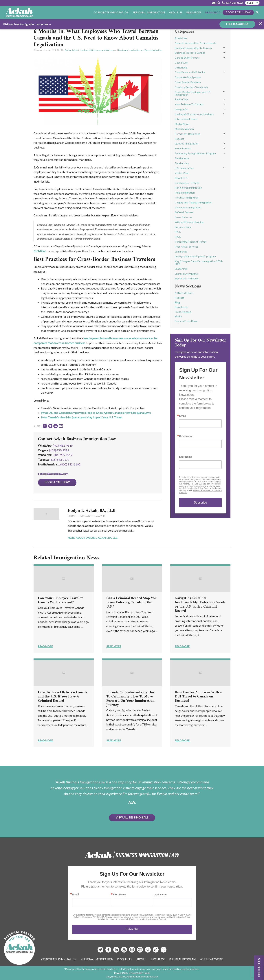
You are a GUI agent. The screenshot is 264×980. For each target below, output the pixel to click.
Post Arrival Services (187, 247)
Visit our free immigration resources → (27, 24)
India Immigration (185, 193)
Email (183, 416)
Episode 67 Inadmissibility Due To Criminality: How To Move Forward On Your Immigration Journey (131, 699)
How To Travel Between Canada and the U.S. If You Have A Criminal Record (63, 697)
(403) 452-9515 (63, 445)
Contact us (259, 968)
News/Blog (213, 12)
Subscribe (200, 503)
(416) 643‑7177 (59, 460)
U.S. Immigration (184, 168)
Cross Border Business (188, 82)
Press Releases (184, 217)
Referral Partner (184, 212)
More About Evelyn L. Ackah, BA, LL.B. (93, 538)
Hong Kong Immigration (188, 188)
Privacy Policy (121, 973)
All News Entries (184, 293)
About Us (176, 12)
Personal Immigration (149, 12)
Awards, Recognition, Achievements (196, 43)
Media (178, 316)
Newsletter (181, 178)
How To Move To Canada (189, 104)
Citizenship (181, 67)
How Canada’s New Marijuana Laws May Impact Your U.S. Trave (81, 417)
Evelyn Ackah (71, 50)
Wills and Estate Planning (189, 222)
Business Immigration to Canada (193, 48)
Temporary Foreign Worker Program (195, 153)
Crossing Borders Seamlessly (191, 87)
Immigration (182, 109)
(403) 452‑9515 (59, 450)
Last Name (186, 457)
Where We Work (211, 959)
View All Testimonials (132, 817)
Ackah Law (181, 38)
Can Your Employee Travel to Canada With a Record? (61, 600)
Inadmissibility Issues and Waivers (97, 50)
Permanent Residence (187, 134)
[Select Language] (252, 3)
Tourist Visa (182, 163)
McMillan (40, 251)
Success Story (183, 227)
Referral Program (182, 959)
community (181, 252)
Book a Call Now (238, 12)
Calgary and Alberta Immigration (193, 202)
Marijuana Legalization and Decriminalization (140, 50)
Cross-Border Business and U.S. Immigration (193, 93)
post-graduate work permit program (195, 256)
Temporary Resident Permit (191, 242)
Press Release (183, 312)
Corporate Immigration (111, 12)
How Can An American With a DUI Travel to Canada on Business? (198, 697)
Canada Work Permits (187, 58)
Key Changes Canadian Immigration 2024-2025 (199, 262)
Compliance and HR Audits (190, 72)
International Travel (186, 119)
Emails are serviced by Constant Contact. (148, 919)
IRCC (178, 232)
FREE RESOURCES (237, 24)
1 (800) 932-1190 (69, 464)
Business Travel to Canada (190, 53)
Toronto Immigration (187, 197)
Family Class (182, 99)
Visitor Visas (182, 173)
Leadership (181, 269)
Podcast (179, 139)
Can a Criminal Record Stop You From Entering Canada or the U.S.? (132, 603)
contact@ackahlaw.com (53, 474)
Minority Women (184, 129)
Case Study (181, 63)
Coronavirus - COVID (187, 183)
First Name (186, 436)
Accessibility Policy (140, 973)
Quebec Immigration (187, 143)
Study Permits (183, 148)
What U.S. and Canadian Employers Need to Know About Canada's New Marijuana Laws (96, 413)
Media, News (182, 124)
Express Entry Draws (187, 274)
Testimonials (182, 158)
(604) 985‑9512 (63, 455)
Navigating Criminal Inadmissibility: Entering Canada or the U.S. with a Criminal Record (200, 605)
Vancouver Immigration (188, 207)
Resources (194, 12)
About (141, 959)
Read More (45, 646)
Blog (177, 302)
